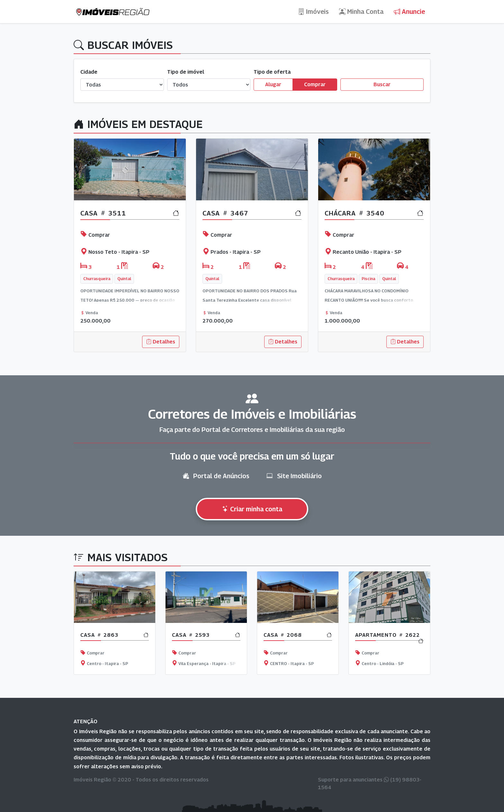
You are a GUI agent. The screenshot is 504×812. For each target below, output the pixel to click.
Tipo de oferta (272, 72)
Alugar (273, 84)
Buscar (382, 84)
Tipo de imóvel (186, 72)
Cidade (89, 72)
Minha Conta (361, 12)
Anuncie (409, 12)
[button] (100, 249)
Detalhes (161, 342)
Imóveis (313, 12)
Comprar (315, 84)
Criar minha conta (252, 509)
